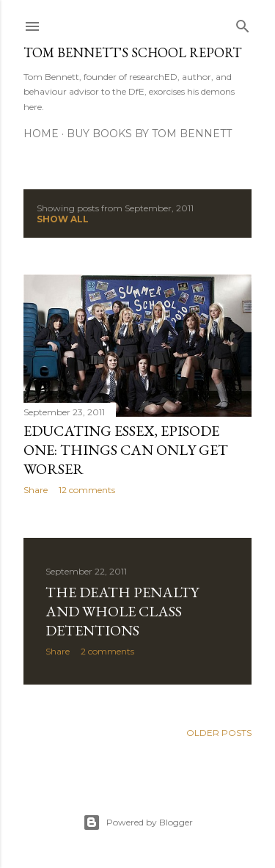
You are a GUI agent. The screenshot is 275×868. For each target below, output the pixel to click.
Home (41, 134)
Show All (63, 219)
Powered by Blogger (138, 823)
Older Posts (219, 733)
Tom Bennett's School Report (132, 52)
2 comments (107, 651)
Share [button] (36, 490)
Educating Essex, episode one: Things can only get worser (126, 450)
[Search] (243, 23)
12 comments (87, 490)
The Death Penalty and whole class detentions (122, 611)
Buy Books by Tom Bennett (149, 134)
